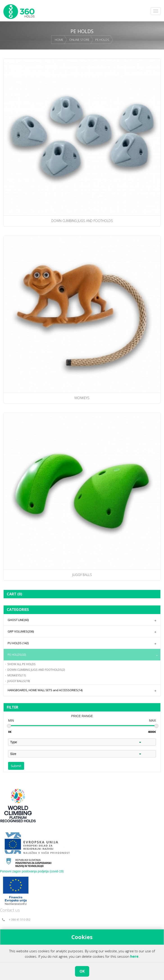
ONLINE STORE (79, 40)
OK (82, 971)
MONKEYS (17, 675)
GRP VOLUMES (21, 631)
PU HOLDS (18, 643)
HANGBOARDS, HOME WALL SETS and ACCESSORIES (45, 690)
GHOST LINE (18, 620)
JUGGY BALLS (19, 681)
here (134, 956)
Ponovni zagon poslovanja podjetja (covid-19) (32, 871)
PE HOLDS (102, 40)
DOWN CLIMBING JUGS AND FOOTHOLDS (36, 670)
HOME (59, 40)
